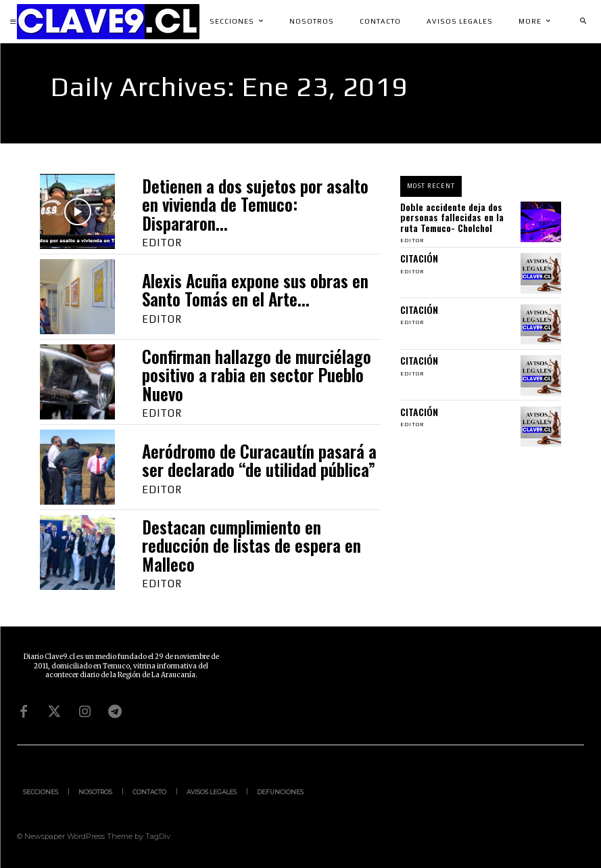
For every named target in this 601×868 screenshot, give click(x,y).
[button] (583, 22)
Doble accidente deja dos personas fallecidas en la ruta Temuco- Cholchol (452, 217)
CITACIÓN (419, 258)
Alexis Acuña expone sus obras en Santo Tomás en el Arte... (255, 290)
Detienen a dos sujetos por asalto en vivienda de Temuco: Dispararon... (255, 204)
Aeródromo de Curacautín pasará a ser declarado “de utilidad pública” (259, 460)
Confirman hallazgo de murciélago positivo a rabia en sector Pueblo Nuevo (257, 375)
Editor (162, 243)
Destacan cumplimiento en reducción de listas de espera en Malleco (251, 545)
